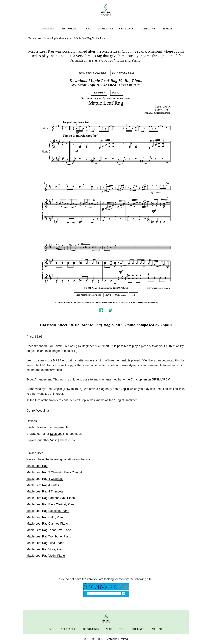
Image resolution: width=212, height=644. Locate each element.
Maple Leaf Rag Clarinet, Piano (47, 524)
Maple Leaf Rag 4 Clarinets (45, 479)
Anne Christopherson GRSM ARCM (146, 379)
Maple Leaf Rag (37, 466)
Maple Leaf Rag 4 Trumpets (45, 491)
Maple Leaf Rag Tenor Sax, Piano (49, 530)
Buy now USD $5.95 (123, 73)
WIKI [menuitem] (88, 29)
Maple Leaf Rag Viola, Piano (45, 549)
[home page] (106, 10)
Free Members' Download (92, 73)
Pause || (117, 93)
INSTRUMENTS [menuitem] (70, 29)
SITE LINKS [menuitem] (127, 29)
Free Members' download (89, 295)
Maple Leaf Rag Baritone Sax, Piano (51, 498)
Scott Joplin (58, 434)
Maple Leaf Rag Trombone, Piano (49, 536)
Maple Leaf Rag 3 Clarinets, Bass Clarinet (54, 472)
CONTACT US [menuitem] (148, 29)
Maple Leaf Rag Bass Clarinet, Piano (51, 504)
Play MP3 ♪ (99, 93)
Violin (54, 440)
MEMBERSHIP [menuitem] (106, 29)
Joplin (166, 325)
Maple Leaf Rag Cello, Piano (45, 517)
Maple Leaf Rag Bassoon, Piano (48, 511)
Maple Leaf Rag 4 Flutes (43, 485)
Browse (31, 434)
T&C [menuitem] (122, 629)
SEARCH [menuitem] (167, 29)
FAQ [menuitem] (51, 629)
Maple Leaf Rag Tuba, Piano (45, 543)
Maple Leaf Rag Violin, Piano (46, 556)
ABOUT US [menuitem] (157, 629)
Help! (133, 295)
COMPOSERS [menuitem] (47, 29)
